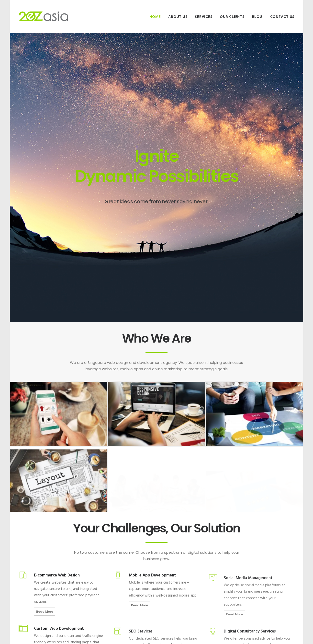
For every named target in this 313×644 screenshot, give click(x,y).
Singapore (240, 546)
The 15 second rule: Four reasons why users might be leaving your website (120, 562)
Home (155, 17)
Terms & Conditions (177, 585)
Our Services (172, 557)
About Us (178, 17)
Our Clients (232, 17)
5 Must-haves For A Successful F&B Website (115, 549)
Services (204, 17)
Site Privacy (171, 580)
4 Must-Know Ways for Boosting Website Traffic (120, 602)
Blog (257, 17)
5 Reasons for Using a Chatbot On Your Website (118, 589)
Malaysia (238, 552)
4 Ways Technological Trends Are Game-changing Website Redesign (119, 575)
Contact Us (282, 17)
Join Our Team (173, 552)
